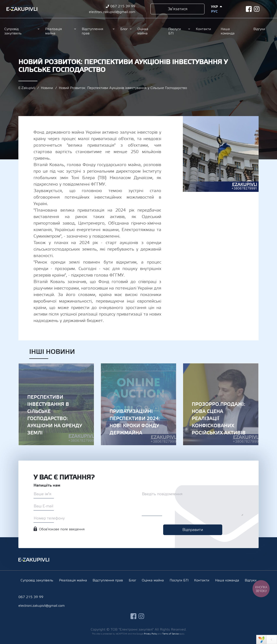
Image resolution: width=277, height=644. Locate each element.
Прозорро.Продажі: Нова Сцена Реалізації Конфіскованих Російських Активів (221, 404)
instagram (257, 9)
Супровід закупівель (13, 31)
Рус (214, 11)
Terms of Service (170, 634)
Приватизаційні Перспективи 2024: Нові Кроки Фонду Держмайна (138, 404)
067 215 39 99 (123, 6)
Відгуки (259, 29)
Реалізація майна (54, 31)
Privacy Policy (151, 634)
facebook (249, 9)
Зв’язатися (178, 9)
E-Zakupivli (27, 88)
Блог (124, 29)
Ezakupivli (22, 9)
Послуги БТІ (175, 31)
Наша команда (228, 31)
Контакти (203, 29)
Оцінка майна (143, 31)
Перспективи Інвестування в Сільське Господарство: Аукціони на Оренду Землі (56, 404)
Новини (47, 88)
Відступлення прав (93, 31)
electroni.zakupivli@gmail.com (112, 12)
